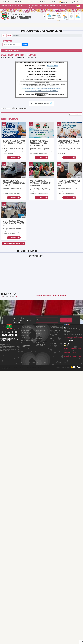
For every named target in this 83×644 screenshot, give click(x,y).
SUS (22, 343)
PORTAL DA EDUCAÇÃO (27, 340)
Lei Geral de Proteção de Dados (73, 356)
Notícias (9, 36)
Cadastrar (66, 320)
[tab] (44, 16)
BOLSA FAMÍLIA (25, 330)
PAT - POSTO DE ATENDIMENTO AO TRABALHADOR (40, 344)
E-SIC (51, 339)
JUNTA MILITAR (54, 341)
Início (4, 36)
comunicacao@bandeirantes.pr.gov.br (73, 338)
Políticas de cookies (70, 353)
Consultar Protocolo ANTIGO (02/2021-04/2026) (40, 332)
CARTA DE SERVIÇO (26, 333)
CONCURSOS (25, 335)
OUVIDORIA (24, 338)
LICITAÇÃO (38, 336)
